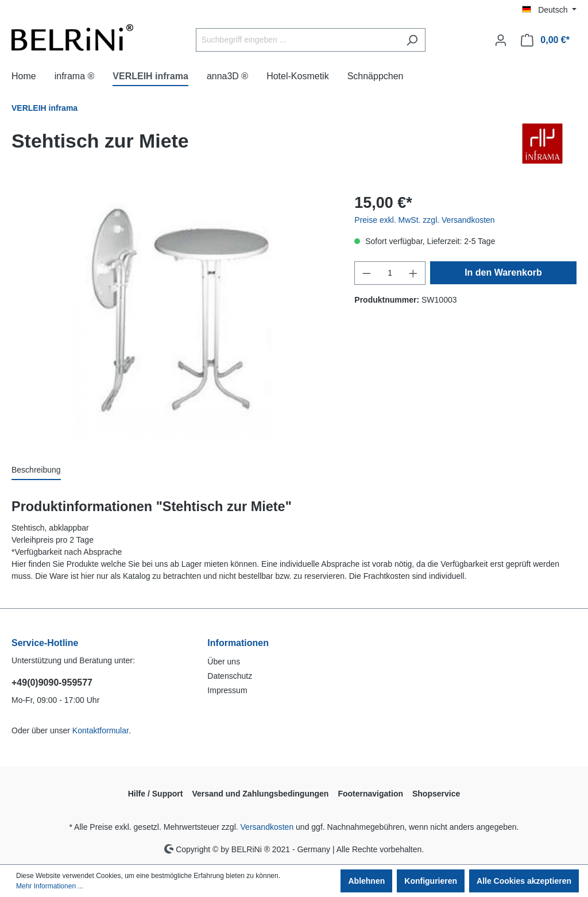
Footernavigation (370, 794)
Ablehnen (366, 881)
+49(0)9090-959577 (52, 683)
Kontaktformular (100, 730)
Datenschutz (230, 676)
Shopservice (436, 794)
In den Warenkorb (503, 272)
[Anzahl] (390, 273)
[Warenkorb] (545, 40)
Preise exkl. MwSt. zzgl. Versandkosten (424, 220)
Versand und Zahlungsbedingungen (260, 794)
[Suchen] (412, 40)
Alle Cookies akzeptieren (524, 881)
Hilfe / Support (156, 794)
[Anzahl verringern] (366, 273)
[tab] (36, 471)
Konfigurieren (431, 881)
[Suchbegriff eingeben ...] (297, 40)
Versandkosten (267, 827)
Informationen (238, 643)
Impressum (227, 690)
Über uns (224, 662)
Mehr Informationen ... (50, 886)
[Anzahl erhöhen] (413, 273)
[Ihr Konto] (501, 40)
